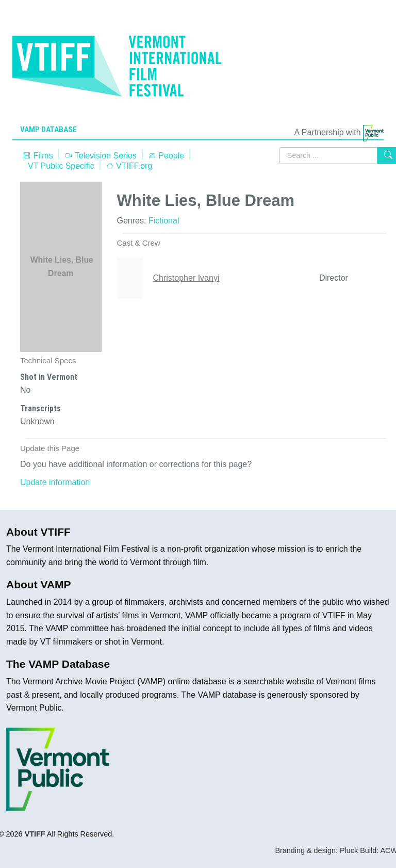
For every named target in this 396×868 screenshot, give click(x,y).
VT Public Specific (61, 166)
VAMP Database (48, 130)
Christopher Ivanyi (186, 278)
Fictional (164, 221)
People (166, 156)
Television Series (101, 156)
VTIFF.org (129, 166)
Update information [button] (55, 482)
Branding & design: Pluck (316, 850)
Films (38, 156)
